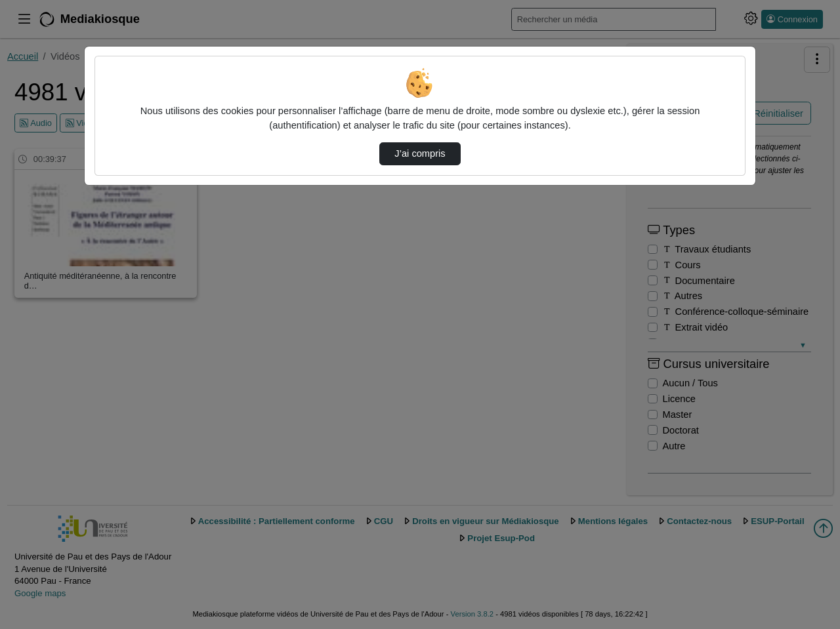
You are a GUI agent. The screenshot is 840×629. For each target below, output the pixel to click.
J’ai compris (420, 153)
